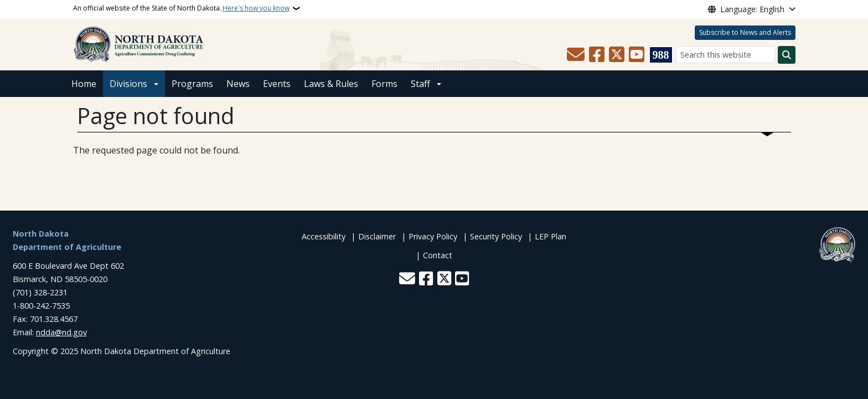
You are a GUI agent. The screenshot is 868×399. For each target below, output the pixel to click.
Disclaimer (377, 236)
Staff (420, 84)
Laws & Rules (331, 84)
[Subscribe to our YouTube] (637, 55)
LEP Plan (551, 236)
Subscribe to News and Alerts (745, 32)
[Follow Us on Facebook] (597, 55)
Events (277, 84)
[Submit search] (787, 55)
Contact (438, 255)
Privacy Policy (433, 236)
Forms (384, 84)
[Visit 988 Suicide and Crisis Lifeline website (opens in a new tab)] (661, 55)
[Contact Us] (576, 55)
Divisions (128, 84)
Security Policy (496, 236)
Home (84, 84)
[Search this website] (725, 55)
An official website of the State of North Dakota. (181, 8)
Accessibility (324, 236)
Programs (192, 84)
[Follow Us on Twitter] (617, 55)
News (238, 84)
